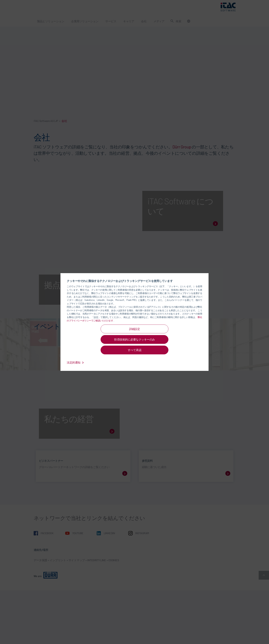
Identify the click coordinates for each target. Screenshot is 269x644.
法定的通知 (76, 362)
